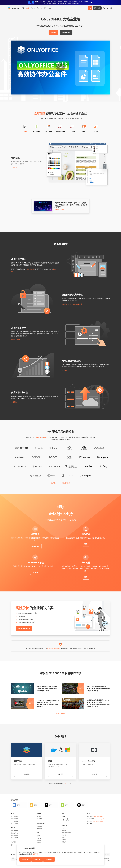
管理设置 (37, 859)
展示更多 (54, 483)
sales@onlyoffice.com (97, 816)
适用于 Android (69, 805)
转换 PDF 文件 (15, 838)
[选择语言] (112, 8)
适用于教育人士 (41, 819)
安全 (63, 814)
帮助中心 (64, 830)
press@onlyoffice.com (98, 821)
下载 (90, 8)
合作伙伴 (44, 8)
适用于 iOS (84, 805)
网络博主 (39, 840)
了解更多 (14, 167)
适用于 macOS (53, 805)
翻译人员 (39, 838)
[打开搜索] (104, 8)
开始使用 (27, 774)
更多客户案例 (60, 713)
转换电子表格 (15, 833)
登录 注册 (97, 8)
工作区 (45, 437)
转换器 (13, 828)
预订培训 (35, 572)
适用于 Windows (21, 805)
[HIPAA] (63, 820)
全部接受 (49, 859)
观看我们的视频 (59, 210)
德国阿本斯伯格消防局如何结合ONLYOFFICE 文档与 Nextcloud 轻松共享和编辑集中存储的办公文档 (98, 703)
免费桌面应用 (30, 269)
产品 (23, 8)
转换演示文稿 (15, 835)
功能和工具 (39, 826)
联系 (86, 544)
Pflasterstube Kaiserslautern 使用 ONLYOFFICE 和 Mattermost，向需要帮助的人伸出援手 (48, 703)
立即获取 (53, 32)
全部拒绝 (25, 859)
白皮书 (64, 837)
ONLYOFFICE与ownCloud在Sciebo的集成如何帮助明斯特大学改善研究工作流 (48, 689)
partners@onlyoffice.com (101, 819)
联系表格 (64, 840)
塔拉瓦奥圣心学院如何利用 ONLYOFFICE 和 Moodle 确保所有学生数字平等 (98, 689)
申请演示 (64, 842)
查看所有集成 (66, 483)
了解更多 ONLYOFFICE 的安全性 (72, 304)
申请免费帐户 (40, 828)
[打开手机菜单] (108, 8)
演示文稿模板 (15, 823)
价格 (38, 8)
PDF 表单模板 (15, 816)
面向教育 (39, 814)
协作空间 (39, 437)
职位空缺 (39, 843)
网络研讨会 (65, 835)
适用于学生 (39, 816)
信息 (50, 8)
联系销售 (65, 370)
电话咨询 (90, 823)
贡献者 (38, 836)
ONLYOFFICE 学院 (67, 833)
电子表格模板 (15, 821)
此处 (67, 783)
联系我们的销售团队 (53, 648)
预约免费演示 (66, 32)
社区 (63, 828)
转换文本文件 (15, 831)
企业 (28, 8)
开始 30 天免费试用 (24, 629)
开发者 (33, 8)
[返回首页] (13, 8)
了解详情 (35, 854)
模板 (12, 814)
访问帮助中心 (15, 339)
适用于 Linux (37, 805)
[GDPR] (68, 820)
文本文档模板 (15, 819)
